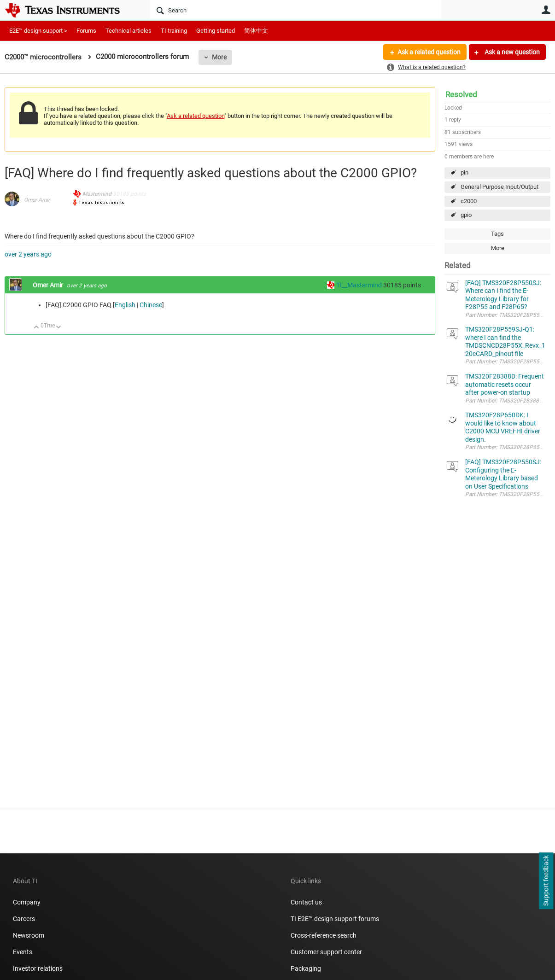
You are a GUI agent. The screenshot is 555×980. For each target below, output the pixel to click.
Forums (86, 31)
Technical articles (129, 31)
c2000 (469, 201)
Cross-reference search (324, 935)
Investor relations (38, 968)
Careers (24, 919)
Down (59, 328)
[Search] (295, 10)
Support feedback (546, 881)
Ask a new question (511, 52)
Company (27, 902)
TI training (174, 31)
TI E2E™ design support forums (335, 919)
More (219, 57)
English (125, 305)
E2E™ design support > (38, 31)
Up (37, 328)
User (546, 10)
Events (23, 952)
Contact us (306, 902)
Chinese (151, 305)
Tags (497, 234)
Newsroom (29, 935)
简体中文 (256, 31)
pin (464, 172)
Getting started (216, 31)
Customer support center (326, 952)
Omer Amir (37, 200)
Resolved (461, 94)
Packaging (306, 968)
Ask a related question (429, 52)
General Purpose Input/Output (499, 187)
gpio (466, 215)
